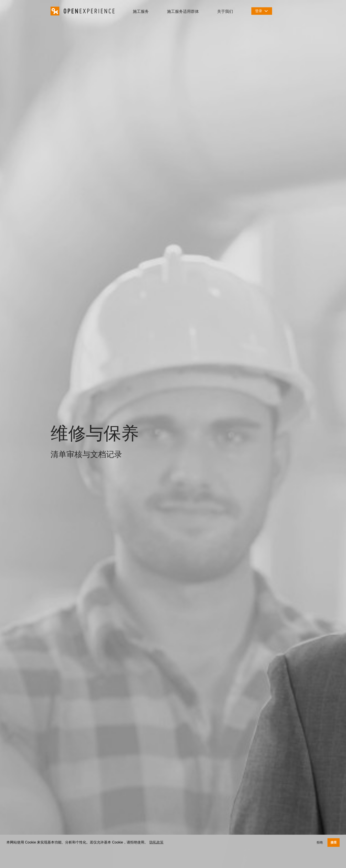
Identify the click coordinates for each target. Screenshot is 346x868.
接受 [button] (334, 842)
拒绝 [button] (320, 842)
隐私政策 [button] (156, 842)
